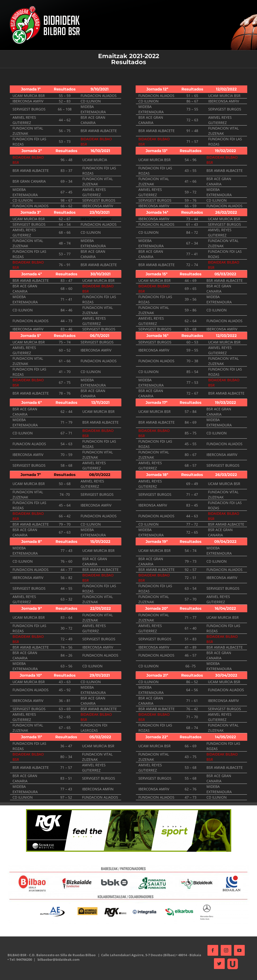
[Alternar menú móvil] (245, 21)
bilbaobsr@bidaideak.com (71, 974)
